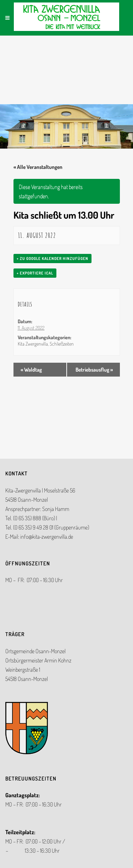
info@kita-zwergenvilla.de (47, 537)
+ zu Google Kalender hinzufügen (52, 259)
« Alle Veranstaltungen (38, 167)
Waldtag (31, 370)
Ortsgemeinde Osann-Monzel (35, 651)
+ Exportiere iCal (35, 273)
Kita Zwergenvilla (33, 344)
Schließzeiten (62, 344)
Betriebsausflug (94, 370)
